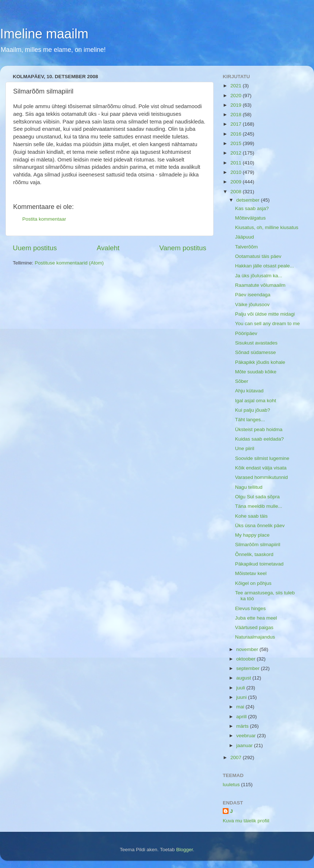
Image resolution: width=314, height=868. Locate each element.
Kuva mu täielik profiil (246, 821)
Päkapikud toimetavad (259, 564)
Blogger (184, 850)
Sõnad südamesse (256, 352)
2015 (237, 143)
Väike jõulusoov (252, 304)
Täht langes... (250, 420)
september (249, 668)
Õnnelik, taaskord (254, 554)
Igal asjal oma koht (256, 401)
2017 (237, 124)
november (248, 649)
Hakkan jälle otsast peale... (265, 266)
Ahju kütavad (249, 391)
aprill (242, 717)
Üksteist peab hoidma (259, 429)
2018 (237, 115)
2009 (237, 182)
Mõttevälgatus (250, 218)
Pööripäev (246, 333)
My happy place (252, 535)
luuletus (231, 785)
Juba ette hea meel (256, 618)
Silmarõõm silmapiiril (258, 545)
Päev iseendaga (253, 295)
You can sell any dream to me (267, 323)
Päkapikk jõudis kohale (260, 362)
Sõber (242, 381)
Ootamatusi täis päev (258, 256)
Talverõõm (246, 247)
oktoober (246, 659)
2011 (237, 163)
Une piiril (245, 448)
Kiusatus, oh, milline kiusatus (267, 227)
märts (243, 726)
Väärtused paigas (254, 627)
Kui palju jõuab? (253, 410)
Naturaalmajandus (255, 637)
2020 (237, 96)
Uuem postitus (35, 248)
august (244, 678)
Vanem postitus (183, 248)
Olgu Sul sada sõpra (257, 497)
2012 (237, 153)
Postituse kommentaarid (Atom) (69, 263)
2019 (237, 105)
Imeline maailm (44, 34)
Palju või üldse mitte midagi (265, 314)
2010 (237, 172)
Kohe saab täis (251, 516)
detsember (249, 200)
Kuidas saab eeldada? (260, 439)
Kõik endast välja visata (261, 468)
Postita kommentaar (44, 219)
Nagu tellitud (249, 487)
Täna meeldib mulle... (259, 506)
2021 (237, 86)
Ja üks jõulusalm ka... (259, 276)
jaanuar (245, 745)
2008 (237, 192)
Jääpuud (245, 237)
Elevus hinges (250, 608)
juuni (242, 697)
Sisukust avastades (256, 343)
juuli (241, 688)
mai (241, 707)
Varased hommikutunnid (262, 477)
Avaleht (108, 248)
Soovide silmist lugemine (262, 458)
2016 (237, 134)
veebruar (247, 736)
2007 (237, 757)
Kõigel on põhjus (253, 583)
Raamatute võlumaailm (260, 285)
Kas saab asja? (252, 208)
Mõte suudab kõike (256, 372)
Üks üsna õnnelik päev (260, 526)
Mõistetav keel (251, 573)
